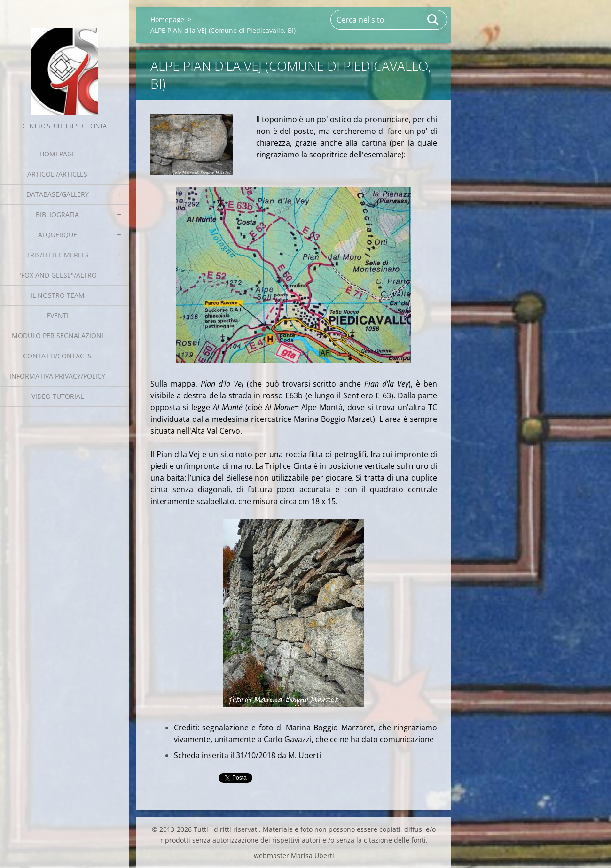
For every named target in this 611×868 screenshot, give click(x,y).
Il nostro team (58, 295)
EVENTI (58, 315)
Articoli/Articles (57, 174)
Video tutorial (58, 396)
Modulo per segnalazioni (58, 336)
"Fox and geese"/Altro (58, 275)
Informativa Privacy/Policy (57, 376)
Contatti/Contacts (57, 356)
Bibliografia (57, 214)
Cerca (433, 20)
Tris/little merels (58, 255)
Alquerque (58, 235)
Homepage (58, 154)
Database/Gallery (58, 194)
